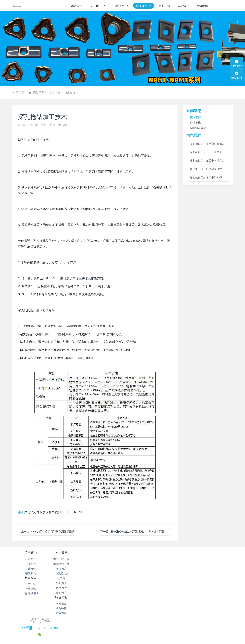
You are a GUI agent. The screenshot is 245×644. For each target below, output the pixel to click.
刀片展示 (67, 553)
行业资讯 (195, 123)
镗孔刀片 (67, 593)
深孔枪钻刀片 (67, 564)
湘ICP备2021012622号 (122, 618)
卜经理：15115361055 (187, 563)
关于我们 (31, 553)
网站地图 (141, 559)
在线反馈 (31, 569)
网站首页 (77, 6)
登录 (221, 6)
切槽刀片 (67, 588)
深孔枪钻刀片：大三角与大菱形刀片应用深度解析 (208, 152)
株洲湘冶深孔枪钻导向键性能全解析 (208, 169)
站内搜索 (141, 569)
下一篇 (136, 532)
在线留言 (31, 564)
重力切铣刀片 (67, 559)
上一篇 (48, 532)
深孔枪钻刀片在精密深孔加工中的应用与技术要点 (208, 144)
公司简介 (31, 559)
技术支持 (70, 93)
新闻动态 (54, 93)
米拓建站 (126, 628)
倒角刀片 (67, 569)
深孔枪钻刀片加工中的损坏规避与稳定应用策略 (208, 161)
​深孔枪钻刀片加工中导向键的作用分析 (208, 177)
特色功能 (141, 553)
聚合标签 (141, 564)
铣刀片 (67, 578)
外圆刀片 (67, 583)
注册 (229, 6)
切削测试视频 (198, 128)
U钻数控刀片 (67, 573)
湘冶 (21, 512)
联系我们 (31, 573)
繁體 (122, 635)
